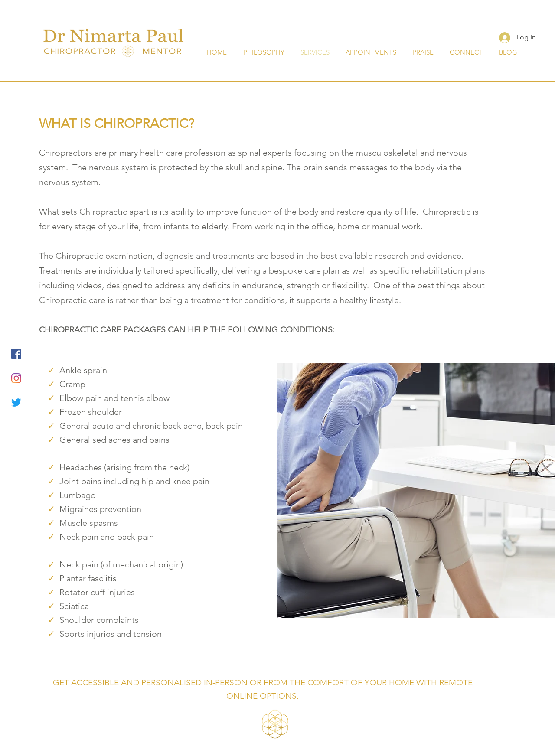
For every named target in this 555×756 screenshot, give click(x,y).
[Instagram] (16, 378)
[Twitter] (16, 402)
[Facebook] (16, 354)
